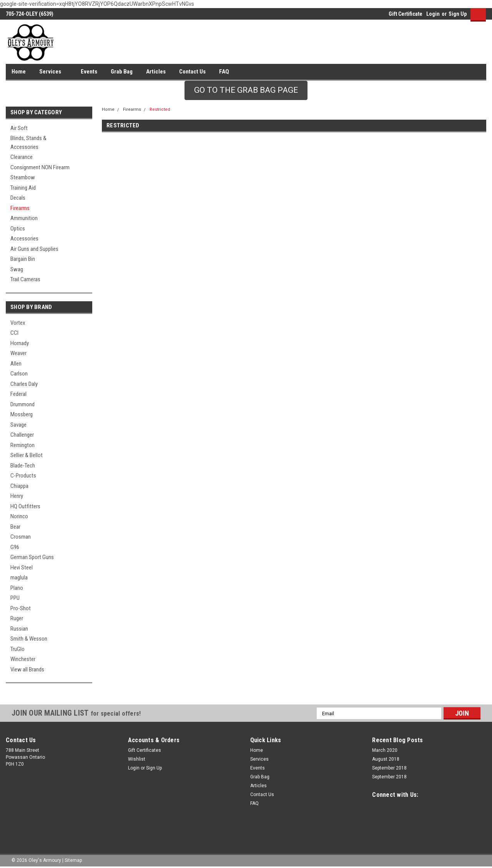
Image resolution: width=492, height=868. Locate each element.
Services (53, 72)
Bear (15, 527)
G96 (15, 547)
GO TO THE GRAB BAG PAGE (246, 90)
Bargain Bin (23, 259)
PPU (15, 598)
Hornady (20, 343)
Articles (156, 72)
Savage (18, 425)
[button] (246, 90)
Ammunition (24, 218)
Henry (17, 496)
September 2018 (389, 768)
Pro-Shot (21, 608)
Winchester (23, 659)
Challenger (22, 435)
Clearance (22, 157)
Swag (17, 269)
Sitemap (73, 860)
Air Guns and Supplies (34, 249)
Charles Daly (24, 384)
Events (89, 72)
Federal (18, 394)
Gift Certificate (406, 14)
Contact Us (192, 72)
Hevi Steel (22, 568)
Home (19, 72)
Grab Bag (122, 72)
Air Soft (19, 128)
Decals (18, 198)
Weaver (18, 353)
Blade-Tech (23, 466)
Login (433, 14)
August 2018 (386, 759)
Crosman (21, 537)
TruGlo (17, 649)
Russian (19, 629)
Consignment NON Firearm (40, 167)
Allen (16, 364)
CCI (14, 333)
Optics (18, 229)
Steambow (23, 177)
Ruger (17, 618)
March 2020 (385, 750)
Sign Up (458, 14)
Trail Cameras (25, 279)
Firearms (20, 208)
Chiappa (19, 486)
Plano (17, 588)
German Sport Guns (32, 557)
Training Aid (23, 188)
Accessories (24, 239)
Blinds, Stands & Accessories (28, 143)
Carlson (19, 374)
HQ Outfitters (25, 506)
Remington (22, 445)
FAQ (224, 72)
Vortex (18, 323)
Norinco (19, 516)
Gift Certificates (145, 750)
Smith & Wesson (29, 639)
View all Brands (27, 669)
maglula (19, 578)
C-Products (23, 476)
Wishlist (137, 759)
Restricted (160, 109)
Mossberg (22, 414)
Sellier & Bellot (27, 455)
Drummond (22, 404)
